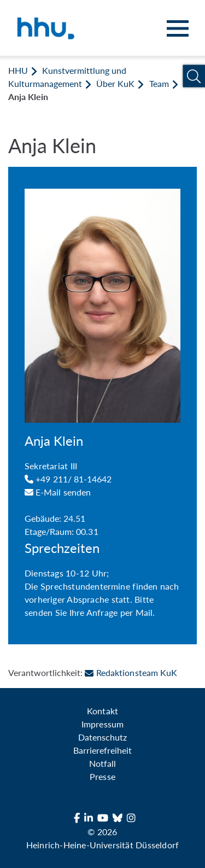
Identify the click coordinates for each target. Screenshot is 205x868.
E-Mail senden (58, 492)
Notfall (102, 763)
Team (159, 83)
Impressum (102, 724)
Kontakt (102, 711)
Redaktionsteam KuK (131, 672)
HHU (18, 70)
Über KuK (115, 83)
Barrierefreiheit (102, 750)
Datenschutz (102, 737)
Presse (102, 776)
